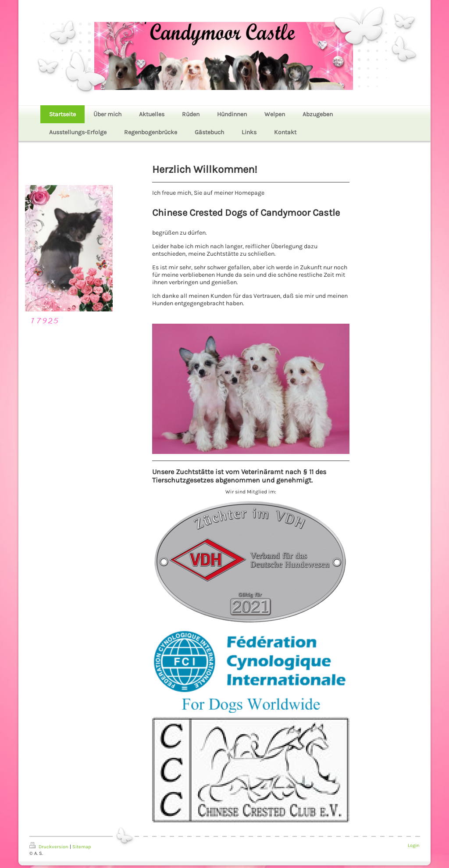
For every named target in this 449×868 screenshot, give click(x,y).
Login (414, 845)
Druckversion (50, 847)
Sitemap (82, 847)
